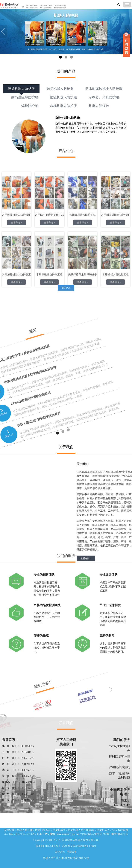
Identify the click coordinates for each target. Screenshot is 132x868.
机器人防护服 (25, 830)
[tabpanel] (66, 32)
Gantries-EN (28, 834)
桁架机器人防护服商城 (81, 830)
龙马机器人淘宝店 (92, 834)
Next (128, 32)
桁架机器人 (103, 830)
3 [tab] (72, 57)
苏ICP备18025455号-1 (48, 846)
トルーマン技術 (46, 834)
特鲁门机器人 (43, 830)
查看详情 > (16, 157)
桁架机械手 (59, 830)
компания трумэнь (68, 834)
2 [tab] (66, 57)
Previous (4, 32)
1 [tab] (60, 57)
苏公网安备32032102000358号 (79, 846)
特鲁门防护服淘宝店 (116, 834)
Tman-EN (14, 834)
